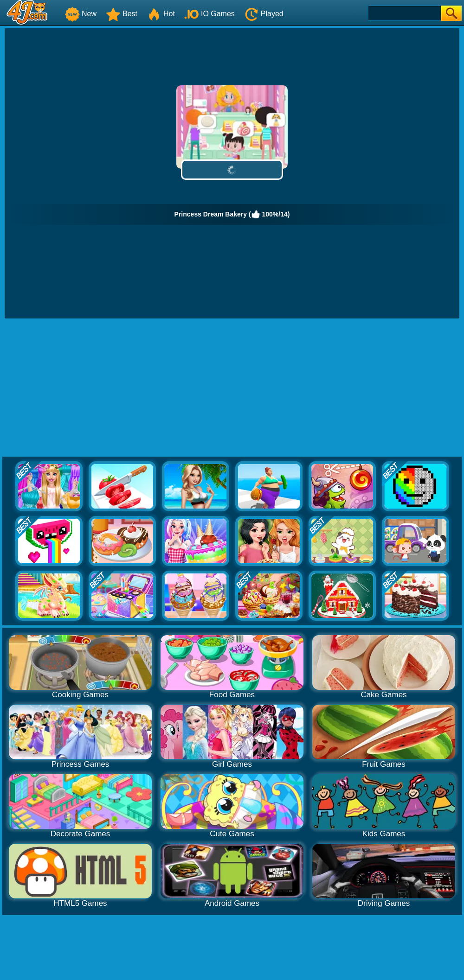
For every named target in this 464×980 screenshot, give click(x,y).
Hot (161, 14)
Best (122, 14)
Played (264, 14)
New (81, 14)
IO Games (209, 14)
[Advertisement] (232, 388)
